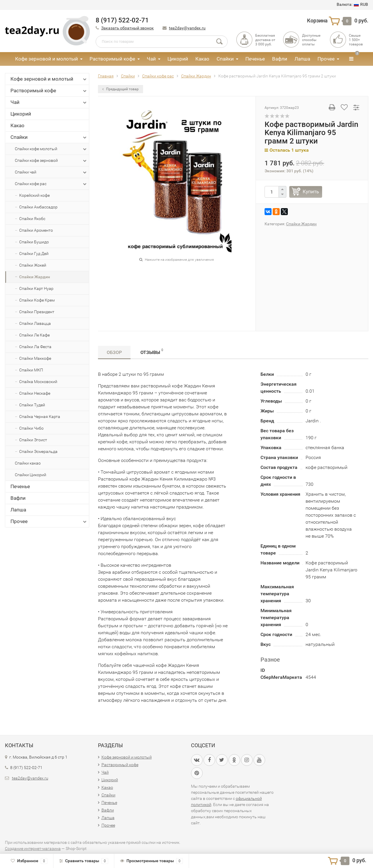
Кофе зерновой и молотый (47, 59)
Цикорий (178, 59)
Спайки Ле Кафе (34, 335)
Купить (311, 192)
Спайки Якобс (32, 219)
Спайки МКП (31, 370)
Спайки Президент (37, 312)
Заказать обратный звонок (127, 28)
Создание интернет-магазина (33, 848)
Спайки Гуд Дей (34, 254)
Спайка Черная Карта (40, 417)
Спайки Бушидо (34, 242)
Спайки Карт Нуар (36, 288)
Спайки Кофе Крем (37, 300)
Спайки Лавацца (35, 323)
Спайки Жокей (33, 265)
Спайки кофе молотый (51, 149)
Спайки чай (51, 172)
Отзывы (152, 351)
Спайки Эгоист (33, 440)
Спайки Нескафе (35, 393)
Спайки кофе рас (51, 184)
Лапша (302, 59)
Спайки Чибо (31, 428)
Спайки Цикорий (31, 475)
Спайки (225, 59)
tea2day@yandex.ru (187, 28)
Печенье (255, 59)
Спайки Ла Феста (35, 347)
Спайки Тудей (32, 405)
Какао (202, 59)
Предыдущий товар (121, 89)
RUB (352, 4)
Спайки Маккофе (35, 358)
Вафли (280, 59)
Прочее (326, 59)
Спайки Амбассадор (38, 207)
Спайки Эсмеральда (38, 451)
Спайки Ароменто (36, 230)
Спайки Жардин (35, 277)
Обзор (114, 352)
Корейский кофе (34, 195)
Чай (151, 59)
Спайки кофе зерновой (51, 161)
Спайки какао (28, 463)
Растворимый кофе (112, 59)
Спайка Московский (38, 382)
